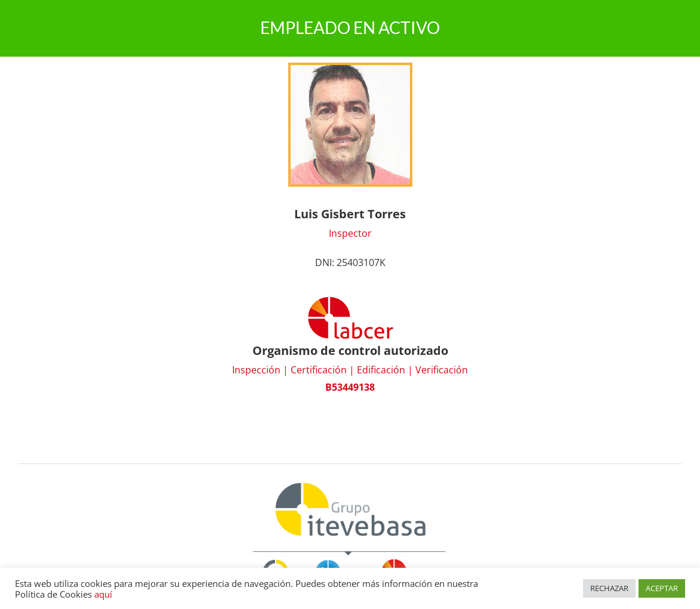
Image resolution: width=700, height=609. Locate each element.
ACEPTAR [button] (662, 588)
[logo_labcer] (350, 300)
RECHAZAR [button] (609, 588)
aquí (103, 594)
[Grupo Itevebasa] (350, 481)
